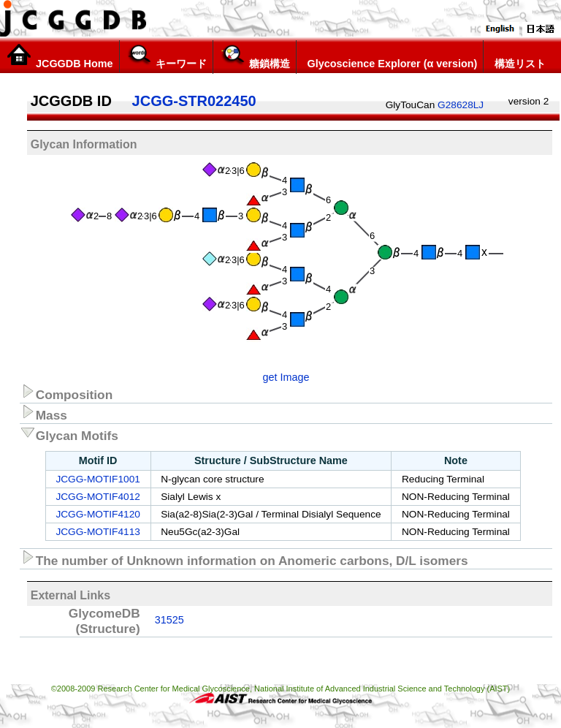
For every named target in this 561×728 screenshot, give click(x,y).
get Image (286, 377)
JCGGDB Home (60, 56)
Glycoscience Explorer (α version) (390, 56)
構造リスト (518, 56)
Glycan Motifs (69, 433)
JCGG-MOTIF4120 (98, 514)
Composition (66, 393)
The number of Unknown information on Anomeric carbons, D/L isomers (244, 558)
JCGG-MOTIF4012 (98, 497)
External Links (70, 595)
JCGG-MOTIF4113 (98, 532)
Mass (43, 413)
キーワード (166, 56)
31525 (169, 620)
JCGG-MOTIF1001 (98, 479)
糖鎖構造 (255, 56)
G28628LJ (461, 105)
